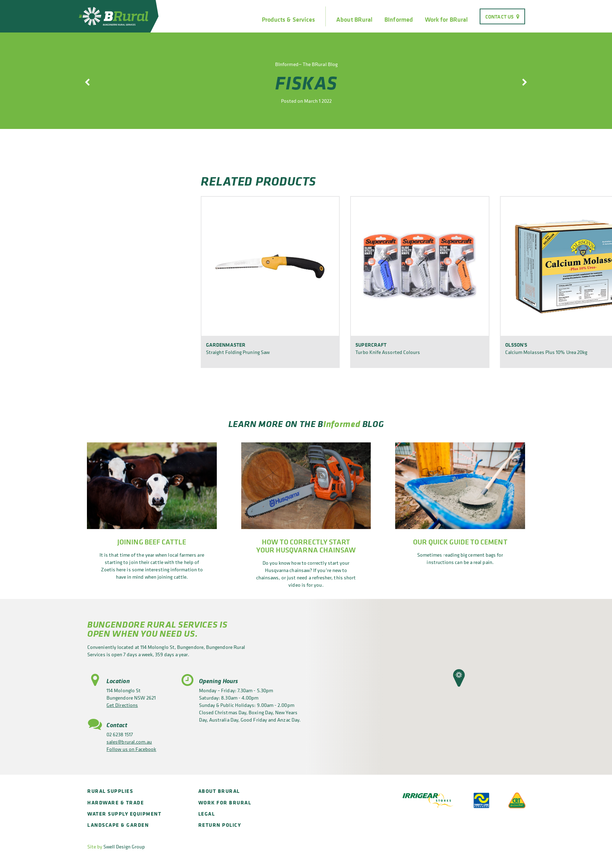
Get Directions (122, 705)
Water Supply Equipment (124, 814)
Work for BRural (446, 20)
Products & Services (288, 20)
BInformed (399, 20)
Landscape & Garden (118, 825)
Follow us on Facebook (131, 749)
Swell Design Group (124, 847)
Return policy (220, 825)
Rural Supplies (110, 791)
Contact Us (499, 16)
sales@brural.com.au (129, 742)
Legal (207, 814)
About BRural (354, 20)
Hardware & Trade (116, 802)
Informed (342, 424)
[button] (459, 678)
